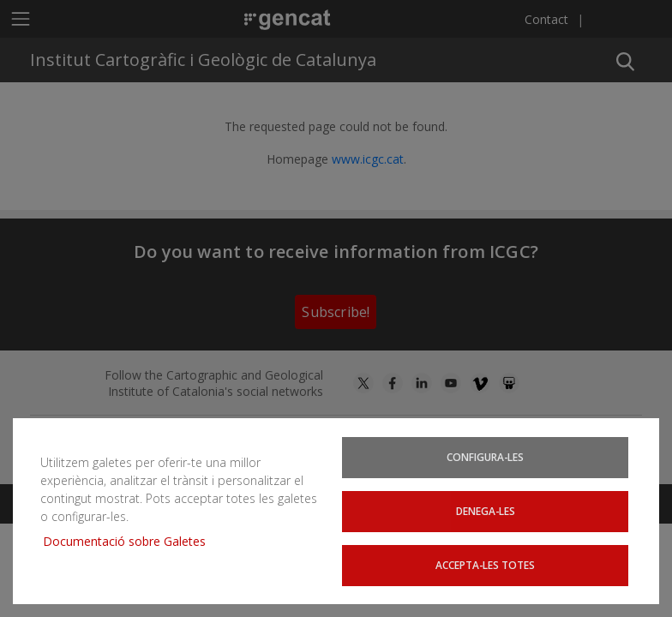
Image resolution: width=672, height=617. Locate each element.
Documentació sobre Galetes (131, 543)
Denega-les (485, 512)
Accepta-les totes (486, 565)
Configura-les (485, 459)
